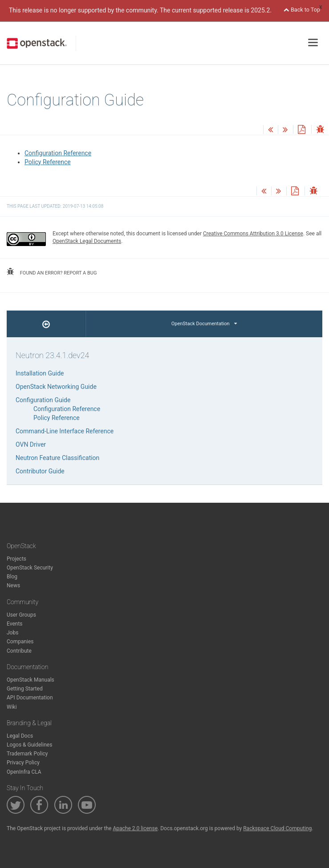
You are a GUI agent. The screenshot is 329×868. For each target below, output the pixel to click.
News (13, 585)
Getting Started (25, 689)
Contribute (19, 651)
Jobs (12, 633)
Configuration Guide (43, 400)
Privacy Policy (23, 763)
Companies (20, 642)
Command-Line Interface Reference (65, 431)
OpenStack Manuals (30, 680)
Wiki (12, 707)
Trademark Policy (27, 754)
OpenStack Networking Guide (56, 387)
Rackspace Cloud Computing (277, 828)
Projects (16, 559)
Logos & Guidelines (29, 745)
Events (15, 624)
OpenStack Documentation (204, 324)
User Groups (21, 615)
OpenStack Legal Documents (87, 241)
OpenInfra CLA (24, 772)
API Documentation (30, 698)
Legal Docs (20, 736)
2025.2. (261, 10)
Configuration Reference (58, 153)
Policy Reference (48, 162)
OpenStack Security (30, 568)
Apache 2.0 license (135, 828)
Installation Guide (40, 373)
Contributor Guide (40, 471)
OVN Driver (31, 444)
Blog (12, 577)
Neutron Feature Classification (57, 458)
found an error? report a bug (52, 272)
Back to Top (302, 10)
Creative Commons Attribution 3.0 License (253, 234)
